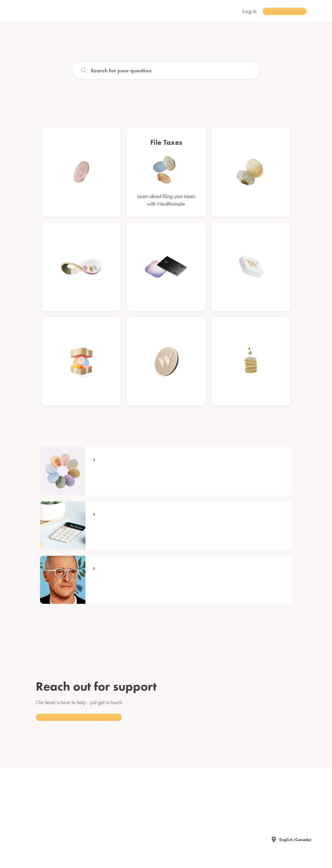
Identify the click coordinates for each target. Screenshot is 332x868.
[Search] (166, 70)
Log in (249, 11)
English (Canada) (295, 840)
